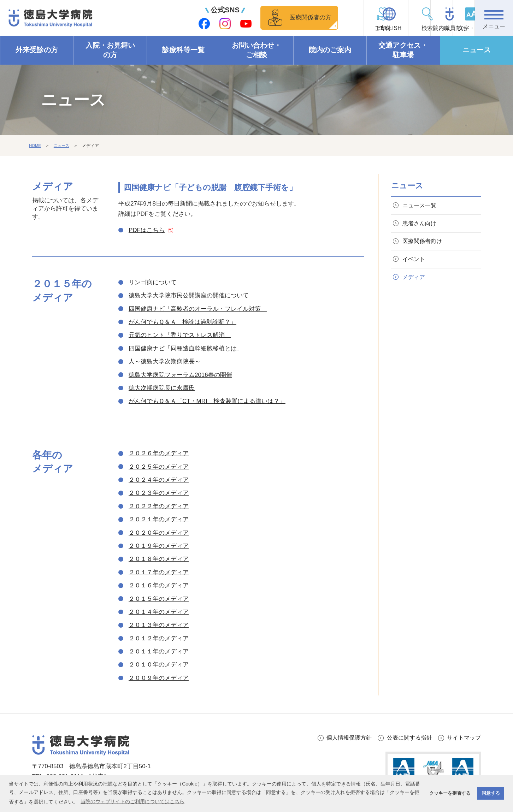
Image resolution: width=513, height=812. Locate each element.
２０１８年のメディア (159, 559)
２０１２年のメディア (159, 638)
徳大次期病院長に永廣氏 (162, 388)
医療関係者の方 (246, 17)
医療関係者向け (424, 244)
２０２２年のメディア (159, 506)
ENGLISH (338, 28)
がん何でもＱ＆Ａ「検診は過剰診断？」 (182, 322)
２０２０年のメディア (159, 533)
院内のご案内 (330, 50)
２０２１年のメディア (159, 519)
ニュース (477, 50)
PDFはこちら (147, 230)
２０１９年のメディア (159, 546)
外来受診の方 (37, 50)
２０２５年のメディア (159, 467)
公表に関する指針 (406, 738)
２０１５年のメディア (159, 599)
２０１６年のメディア (159, 585)
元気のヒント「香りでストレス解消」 (180, 335)
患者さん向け (421, 225)
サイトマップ (463, 738)
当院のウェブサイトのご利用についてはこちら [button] (132, 801)
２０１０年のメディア (159, 665)
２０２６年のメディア (159, 454)
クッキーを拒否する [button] (450, 793)
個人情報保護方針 (343, 738)
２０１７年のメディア (159, 572)
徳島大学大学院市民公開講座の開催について (189, 296)
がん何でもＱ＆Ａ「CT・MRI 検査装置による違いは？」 (207, 401)
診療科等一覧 (183, 50)
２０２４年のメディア (159, 480)
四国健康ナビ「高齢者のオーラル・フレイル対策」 (198, 309)
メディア (415, 282)
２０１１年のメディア (159, 651)
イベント (415, 263)
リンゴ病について (153, 282)
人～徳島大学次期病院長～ (165, 361)
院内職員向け (416, 28)
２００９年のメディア (159, 678)
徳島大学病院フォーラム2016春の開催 (180, 375)
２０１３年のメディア (159, 625)
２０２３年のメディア (159, 493)
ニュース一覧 (421, 206)
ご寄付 (300, 28)
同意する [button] (491, 793)
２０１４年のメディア (159, 612)
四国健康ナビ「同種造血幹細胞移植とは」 (186, 348)
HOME (35, 146)
